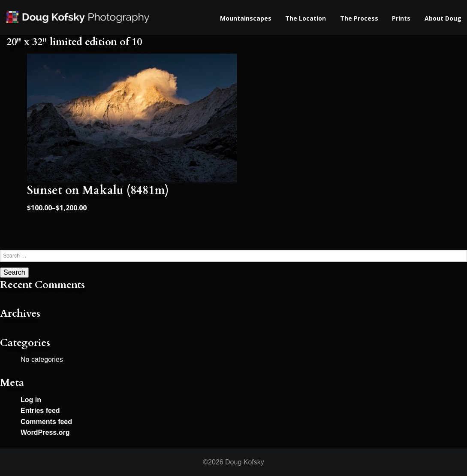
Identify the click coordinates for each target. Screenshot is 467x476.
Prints (401, 18)
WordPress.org (45, 432)
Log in (31, 400)
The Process (359, 18)
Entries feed (40, 411)
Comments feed (46, 422)
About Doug (443, 18)
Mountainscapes (246, 18)
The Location (306, 18)
